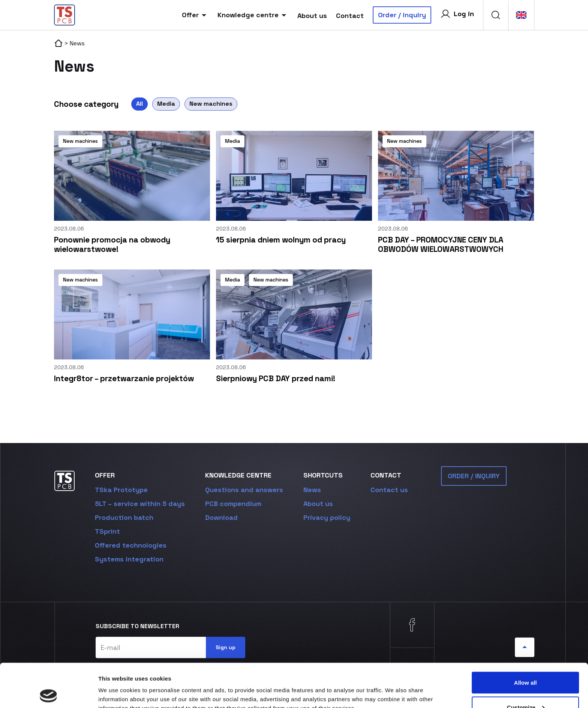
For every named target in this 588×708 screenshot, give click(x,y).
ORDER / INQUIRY (474, 476)
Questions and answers (244, 490)
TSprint (107, 531)
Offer (195, 15)
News (312, 490)
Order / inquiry (402, 15)
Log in (457, 14)
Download (221, 517)
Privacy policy (327, 517)
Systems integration (129, 559)
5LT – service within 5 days (140, 504)
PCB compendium (233, 504)
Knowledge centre (253, 15)
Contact (350, 16)
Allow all (526, 639)
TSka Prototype (121, 490)
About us (312, 16)
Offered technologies (131, 545)
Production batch (124, 517)
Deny (526, 688)
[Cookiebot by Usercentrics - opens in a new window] (49, 693)
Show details (116, 685)
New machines (211, 104)
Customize (526, 664)
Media (166, 104)
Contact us (389, 490)
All (139, 104)
